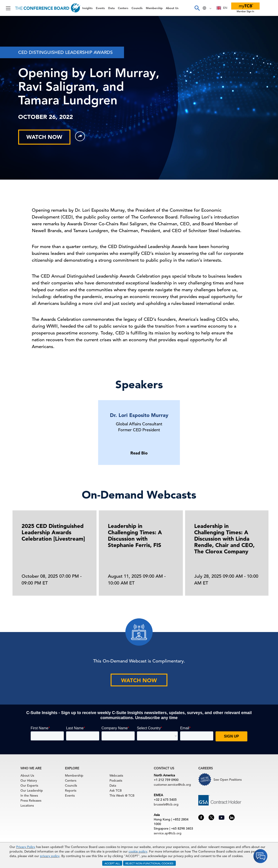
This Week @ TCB (122, 795)
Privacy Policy (26, 847)
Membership (154, 8)
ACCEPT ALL (112, 863)
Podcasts (116, 780)
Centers (123, 8)
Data (111, 8)
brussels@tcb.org (166, 804)
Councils (137, 8)
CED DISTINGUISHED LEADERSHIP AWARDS (65, 52)
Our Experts (29, 785)
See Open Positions (228, 780)
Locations (27, 805)
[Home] (48, 8)
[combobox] (222, 8)
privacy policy (50, 856)
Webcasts (116, 775)
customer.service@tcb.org (172, 785)
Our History (29, 780)
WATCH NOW (44, 137)
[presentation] (267, 558)
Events (100, 8)
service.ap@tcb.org (168, 833)
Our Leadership (32, 790)
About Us (172, 8)
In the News (29, 795)
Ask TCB (116, 790)
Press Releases (31, 800)
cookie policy (138, 851)
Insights (87, 8)
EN (222, 8)
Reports (71, 790)
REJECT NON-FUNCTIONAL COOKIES (149, 863)
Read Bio (139, 453)
